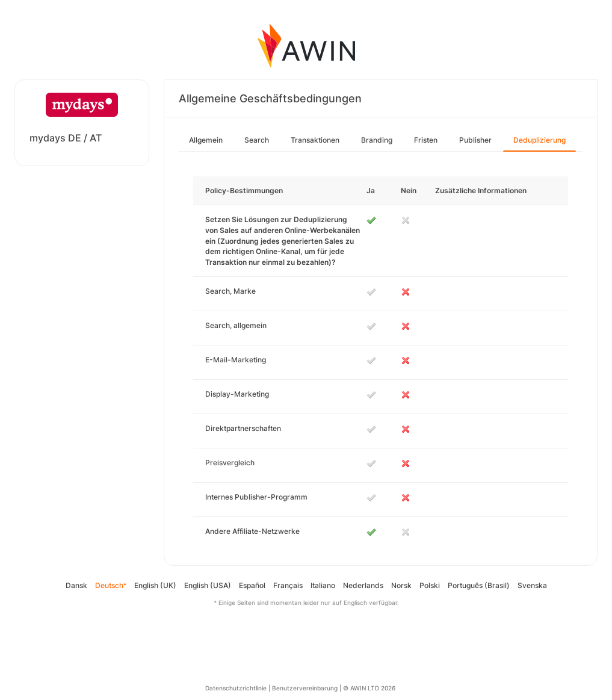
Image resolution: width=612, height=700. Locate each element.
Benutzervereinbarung (305, 688)
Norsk (401, 585)
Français (288, 585)
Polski (430, 585)
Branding (377, 140)
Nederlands (363, 585)
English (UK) (155, 585)
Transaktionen (315, 140)
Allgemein (206, 140)
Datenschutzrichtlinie (236, 688)
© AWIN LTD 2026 (369, 688)
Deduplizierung (539, 140)
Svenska (532, 585)
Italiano (323, 585)
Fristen (426, 140)
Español (252, 585)
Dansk (76, 585)
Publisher (475, 140)
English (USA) (208, 585)
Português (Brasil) (479, 585)
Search (257, 140)
